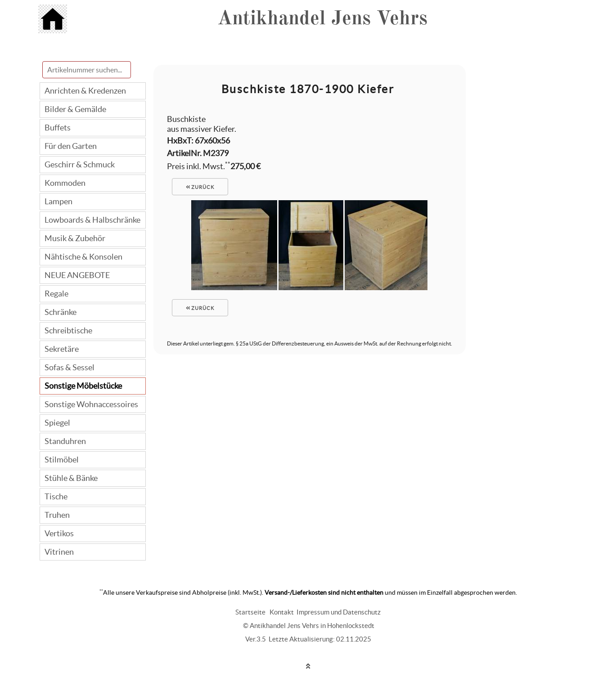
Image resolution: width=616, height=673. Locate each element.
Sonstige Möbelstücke (83, 386)
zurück (200, 187)
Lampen (58, 201)
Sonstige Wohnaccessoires (91, 404)
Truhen (57, 515)
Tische (56, 496)
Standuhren (65, 441)
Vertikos (59, 533)
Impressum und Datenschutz (339, 612)
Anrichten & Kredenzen (85, 91)
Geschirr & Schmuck (80, 164)
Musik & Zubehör (75, 238)
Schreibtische (68, 330)
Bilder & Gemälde (75, 109)
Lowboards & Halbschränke (92, 220)
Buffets (58, 128)
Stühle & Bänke (71, 478)
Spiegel (57, 423)
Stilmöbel (62, 460)
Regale (56, 294)
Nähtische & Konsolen (83, 257)
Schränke (61, 312)
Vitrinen (59, 552)
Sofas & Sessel (70, 367)
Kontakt (282, 612)
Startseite (250, 612)
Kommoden (65, 183)
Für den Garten (71, 146)
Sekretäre (62, 349)
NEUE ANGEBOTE (77, 275)
